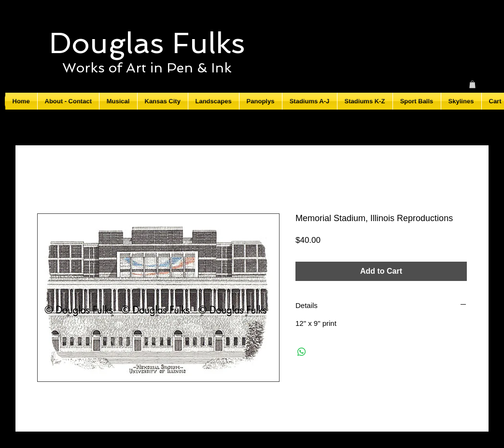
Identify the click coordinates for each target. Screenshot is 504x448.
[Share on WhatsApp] (302, 352)
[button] (472, 84)
